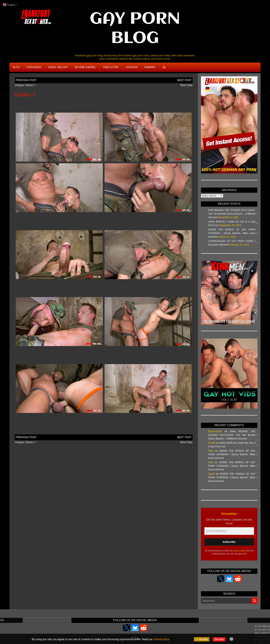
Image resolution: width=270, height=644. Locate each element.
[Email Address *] (229, 531)
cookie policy (161, 639)
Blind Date (186, 85)
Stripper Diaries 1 (25, 85)
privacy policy (239, 551)
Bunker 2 (25, 95)
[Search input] (227, 601)
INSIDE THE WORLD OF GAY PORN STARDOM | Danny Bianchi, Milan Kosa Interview (232, 233)
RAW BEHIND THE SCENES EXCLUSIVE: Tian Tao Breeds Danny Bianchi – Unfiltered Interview (232, 214)
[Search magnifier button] (164, 67)
